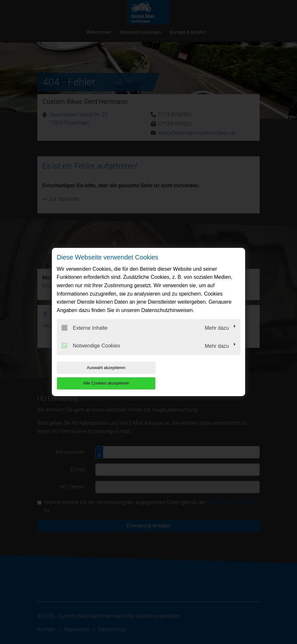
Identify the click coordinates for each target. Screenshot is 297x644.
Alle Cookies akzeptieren (199, 375)
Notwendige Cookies (91, 354)
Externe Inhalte (85, 336)
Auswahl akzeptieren (98, 375)
